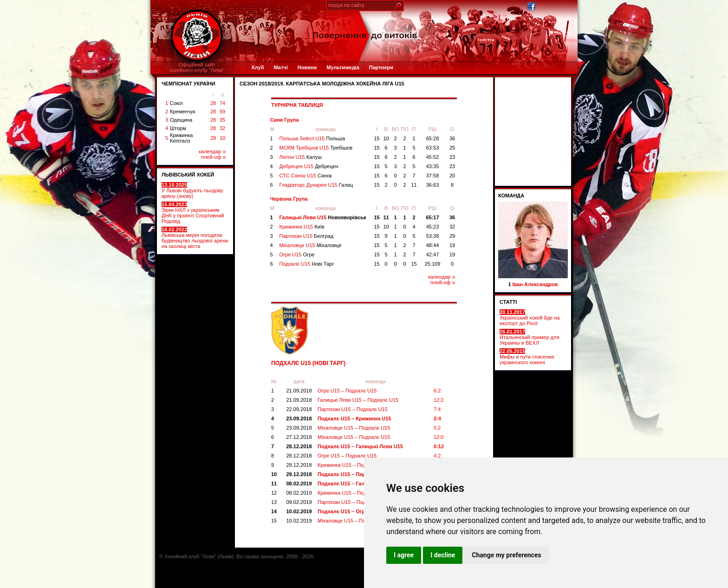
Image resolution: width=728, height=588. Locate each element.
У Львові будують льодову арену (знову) (192, 190)
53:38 (433, 236)
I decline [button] (443, 555)
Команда (511, 196)
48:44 (433, 245)
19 (452, 245)
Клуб (258, 67)
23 (452, 157)
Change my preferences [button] (506, 555)
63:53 (433, 148)
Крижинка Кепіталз (181, 138)
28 (213, 103)
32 (222, 128)
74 (222, 103)
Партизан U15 (307, 236)
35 (222, 120)
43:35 (433, 166)
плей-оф (213, 157)
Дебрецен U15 (309, 166)
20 (452, 176)
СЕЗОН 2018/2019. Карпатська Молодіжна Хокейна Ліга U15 (322, 84)
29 (452, 236)
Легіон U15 (301, 157)
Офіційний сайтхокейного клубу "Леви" (197, 67)
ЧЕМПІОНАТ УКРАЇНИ (188, 84)
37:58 (433, 176)
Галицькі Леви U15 (323, 217)
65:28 (433, 138)
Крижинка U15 (302, 227)
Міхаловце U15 (311, 245)
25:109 (433, 264)
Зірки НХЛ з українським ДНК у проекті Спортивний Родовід (193, 213)
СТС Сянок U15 (306, 176)
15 (377, 138)
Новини (307, 67)
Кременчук (182, 111)
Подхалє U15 (307, 264)
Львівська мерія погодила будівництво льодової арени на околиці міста (195, 238)
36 (452, 138)
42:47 (433, 255)
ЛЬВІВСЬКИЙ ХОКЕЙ (188, 175)
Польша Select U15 (312, 138)
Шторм (178, 128)
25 (452, 148)
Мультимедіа (343, 67)
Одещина (181, 120)
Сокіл (176, 103)
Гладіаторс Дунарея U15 (316, 185)
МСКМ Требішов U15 (316, 148)
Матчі (280, 67)
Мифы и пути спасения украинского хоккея (527, 357)
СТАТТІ (508, 302)
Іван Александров (535, 284)
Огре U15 (297, 255)
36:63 (433, 185)
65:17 (432, 217)
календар (212, 151)
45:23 (433, 227)
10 (222, 138)
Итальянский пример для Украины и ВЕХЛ (530, 337)
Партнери (381, 67)
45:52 (433, 157)
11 (414, 185)
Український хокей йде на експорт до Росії (530, 318)
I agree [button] (404, 555)
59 (222, 111)
